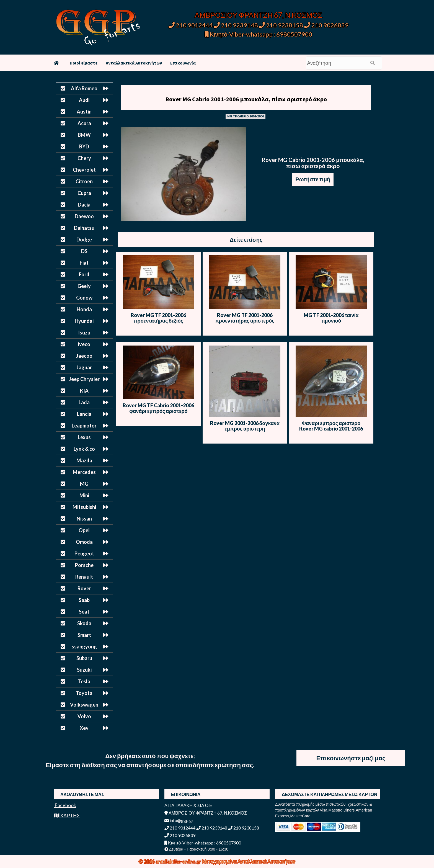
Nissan (84, 519)
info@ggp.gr (179, 820)
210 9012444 (191, 25)
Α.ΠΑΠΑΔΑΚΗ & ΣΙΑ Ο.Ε (188, 805)
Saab (84, 600)
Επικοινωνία (183, 63)
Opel (84, 530)
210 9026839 (326, 25)
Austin (84, 112)
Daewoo (84, 216)
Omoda (84, 542)
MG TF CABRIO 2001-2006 (246, 116)
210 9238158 (281, 25)
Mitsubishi (84, 507)
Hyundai (84, 321)
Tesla (84, 681)
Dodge (84, 239)
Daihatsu (84, 228)
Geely (84, 286)
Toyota (84, 693)
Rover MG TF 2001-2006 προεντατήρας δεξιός (158, 318)
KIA (84, 391)
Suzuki (84, 670)
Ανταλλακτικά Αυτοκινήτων (134, 63)
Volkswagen (84, 705)
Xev (84, 728)
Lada (84, 402)
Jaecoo (84, 356)
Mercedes (84, 472)
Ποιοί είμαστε (84, 63)
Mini (84, 495)
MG (84, 484)
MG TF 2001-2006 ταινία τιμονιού (331, 318)
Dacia (84, 205)
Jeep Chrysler (84, 379)
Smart (84, 635)
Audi (84, 100)
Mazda (84, 460)
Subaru (84, 658)
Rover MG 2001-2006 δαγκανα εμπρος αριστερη (245, 426)
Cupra (84, 193)
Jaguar (84, 367)
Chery (84, 158)
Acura (84, 123)
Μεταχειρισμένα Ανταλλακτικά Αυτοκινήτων (249, 861)
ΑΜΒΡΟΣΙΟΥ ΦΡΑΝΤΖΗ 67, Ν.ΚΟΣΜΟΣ (258, 15)
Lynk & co (84, 449)
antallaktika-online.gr (179, 861)
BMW (84, 135)
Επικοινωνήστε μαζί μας (351, 758)
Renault (84, 577)
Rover (84, 588)
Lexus (84, 437)
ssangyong (84, 647)
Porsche (84, 565)
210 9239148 (236, 25)
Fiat (84, 263)
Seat (84, 612)
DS (84, 251)
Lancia (84, 414)
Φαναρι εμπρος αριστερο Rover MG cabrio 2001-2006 (331, 426)
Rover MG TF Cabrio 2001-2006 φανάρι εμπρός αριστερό (158, 408)
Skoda (84, 623)
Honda (84, 309)
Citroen (84, 181)
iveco (84, 344)
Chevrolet (84, 170)
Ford (84, 274)
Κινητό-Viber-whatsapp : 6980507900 (259, 34)
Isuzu (84, 333)
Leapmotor (84, 426)
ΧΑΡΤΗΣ (67, 815)
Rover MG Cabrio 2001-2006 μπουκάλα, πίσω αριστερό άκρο (246, 99)
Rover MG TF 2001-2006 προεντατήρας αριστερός (245, 318)
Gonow (84, 298)
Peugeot (84, 553)
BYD (84, 146)
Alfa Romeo (84, 88)
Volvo (84, 716)
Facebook (65, 805)
